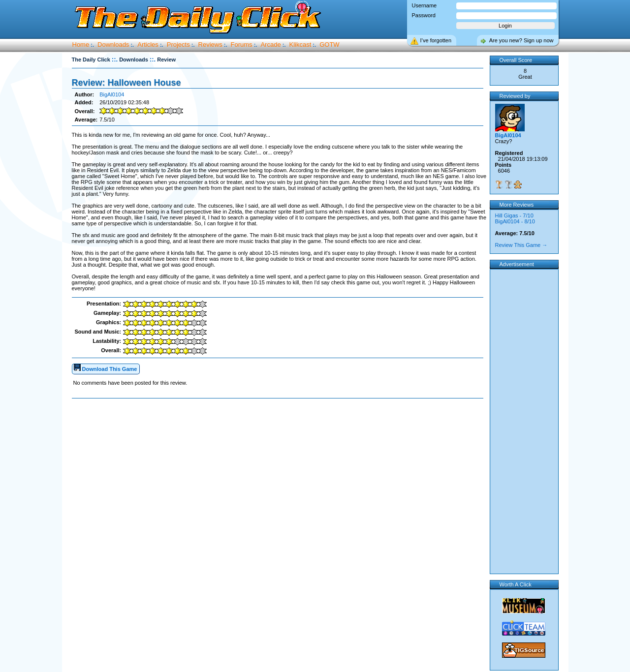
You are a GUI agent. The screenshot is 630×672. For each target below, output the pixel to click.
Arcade (270, 45)
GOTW (329, 45)
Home (81, 45)
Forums (242, 45)
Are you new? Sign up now (521, 40)
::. (115, 59)
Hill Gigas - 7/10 (514, 215)
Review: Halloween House (126, 83)
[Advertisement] (280, 430)
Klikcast (300, 45)
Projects (178, 45)
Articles (148, 45)
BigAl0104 (112, 94)
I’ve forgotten (436, 40)
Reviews (210, 45)
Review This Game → (521, 245)
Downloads (113, 45)
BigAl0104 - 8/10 (515, 221)
